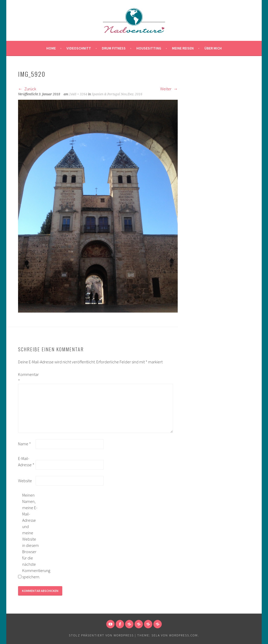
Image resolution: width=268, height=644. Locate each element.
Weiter (169, 89)
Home (51, 48)
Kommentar (26, 377)
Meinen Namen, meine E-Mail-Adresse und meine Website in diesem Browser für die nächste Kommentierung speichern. (31, 536)
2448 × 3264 (78, 94)
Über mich (213, 48)
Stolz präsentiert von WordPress (101, 635)
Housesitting (149, 48)
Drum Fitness (114, 48)
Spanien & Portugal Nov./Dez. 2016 (117, 94)
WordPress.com (183, 635)
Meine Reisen (183, 48)
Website (25, 481)
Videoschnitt (79, 48)
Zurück (27, 89)
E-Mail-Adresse (26, 462)
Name (24, 444)
